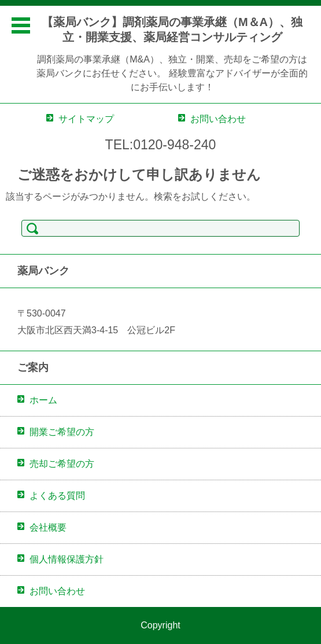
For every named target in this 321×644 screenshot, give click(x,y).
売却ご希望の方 (62, 464)
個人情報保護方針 (67, 559)
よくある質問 (57, 496)
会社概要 (48, 527)
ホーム (43, 400)
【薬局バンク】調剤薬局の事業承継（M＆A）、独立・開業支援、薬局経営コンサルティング (172, 30)
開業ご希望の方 (62, 432)
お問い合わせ (57, 591)
